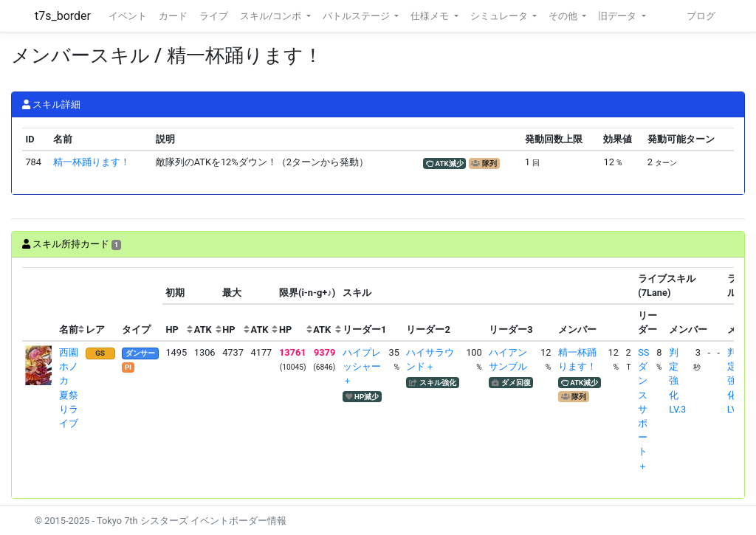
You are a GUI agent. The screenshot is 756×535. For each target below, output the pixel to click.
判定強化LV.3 (677, 381)
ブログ (701, 16)
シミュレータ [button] (500, 16)
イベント (128, 16)
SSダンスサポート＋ (643, 409)
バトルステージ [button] (357, 16)
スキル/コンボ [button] (272, 16)
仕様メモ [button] (431, 16)
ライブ (214, 16)
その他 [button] (564, 16)
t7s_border (63, 16)
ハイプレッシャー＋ (362, 366)
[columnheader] (39, 304)
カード (173, 16)
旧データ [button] (618, 16)
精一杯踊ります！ (92, 162)
